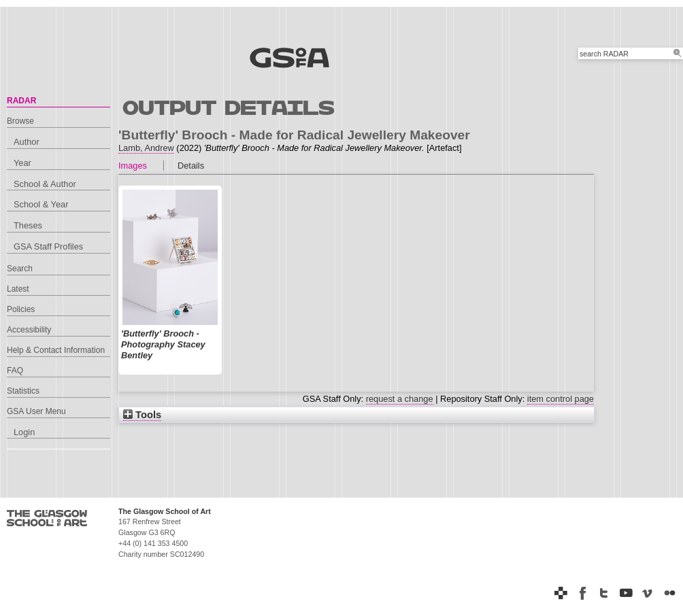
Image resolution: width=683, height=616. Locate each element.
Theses (28, 225)
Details (191, 166)
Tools (142, 415)
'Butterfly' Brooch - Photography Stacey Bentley (163, 344)
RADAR (21, 101)
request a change (400, 399)
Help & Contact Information (56, 350)
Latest (18, 289)
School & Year (41, 204)
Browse (20, 121)
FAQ (15, 371)
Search (20, 269)
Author (27, 142)
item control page (561, 399)
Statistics (23, 391)
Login (24, 432)
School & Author (45, 184)
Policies (21, 309)
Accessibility (29, 330)
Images (133, 166)
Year (22, 163)
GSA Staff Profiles (48, 246)
